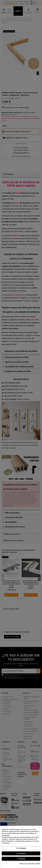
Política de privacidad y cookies (30, 864)
